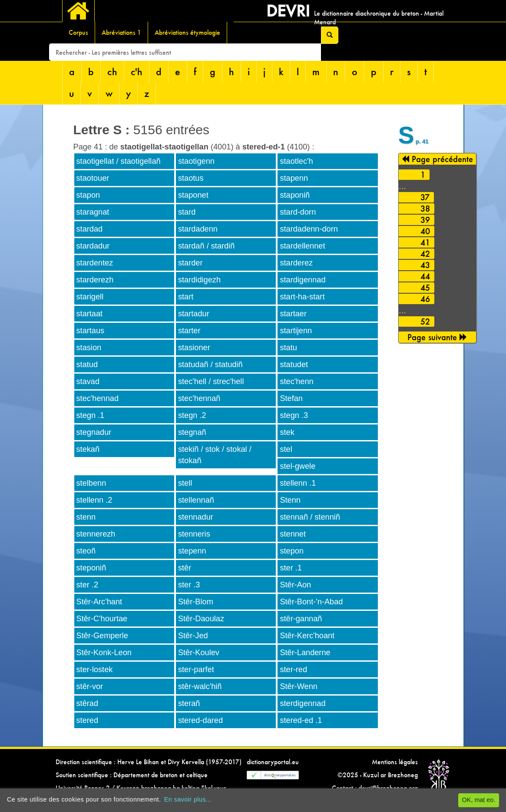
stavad (88, 381)
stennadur (196, 517)
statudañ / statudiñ (210, 365)
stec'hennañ (199, 398)
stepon (292, 551)
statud (87, 365)
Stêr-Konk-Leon (104, 653)
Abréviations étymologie (187, 32)
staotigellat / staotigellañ (119, 161)
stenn (86, 517)
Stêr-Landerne (305, 653)
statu (288, 348)
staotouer (93, 178)
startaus (91, 331)
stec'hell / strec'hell (211, 381)
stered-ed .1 (301, 720)
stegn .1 (91, 415)
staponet (193, 195)
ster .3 (189, 585)
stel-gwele (298, 466)
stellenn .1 (298, 483)
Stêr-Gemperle (102, 636)
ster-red (293, 669)
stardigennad (303, 280)
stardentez (95, 263)
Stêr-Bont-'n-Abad (311, 602)
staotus (191, 178)
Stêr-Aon (295, 585)
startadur (194, 314)
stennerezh (96, 534)
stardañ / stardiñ (206, 246)
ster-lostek (95, 669)
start (186, 297)
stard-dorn (298, 212)
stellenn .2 (94, 500)
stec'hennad (98, 398)
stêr (185, 568)
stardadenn (198, 229)
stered (88, 720)
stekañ (88, 449)
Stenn (290, 500)
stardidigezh (199, 280)
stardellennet (302, 246)
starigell (90, 297)
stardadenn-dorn (309, 229)
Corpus (78, 32)
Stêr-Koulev (199, 653)
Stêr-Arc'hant (99, 602)
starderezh (95, 280)
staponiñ (295, 195)
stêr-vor (90, 686)
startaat (90, 314)
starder (190, 263)
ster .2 (88, 585)
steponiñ (91, 568)
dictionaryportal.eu (273, 762)
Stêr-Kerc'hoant (307, 636)
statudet (294, 365)
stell (185, 483)
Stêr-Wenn (299, 686)
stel (286, 449)
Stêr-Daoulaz (201, 619)
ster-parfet (196, 669)
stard (187, 212)
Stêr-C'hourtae (102, 619)
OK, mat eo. (479, 800)
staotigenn (196, 161)
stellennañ (196, 500)
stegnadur (94, 432)
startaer (293, 314)
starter (189, 331)
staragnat (93, 212)
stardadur (93, 246)
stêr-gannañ (301, 619)
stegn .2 (192, 415)
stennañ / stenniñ (310, 517)
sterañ (189, 703)
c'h (137, 71)
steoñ (86, 551)
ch (112, 71)
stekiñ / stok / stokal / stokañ (215, 455)
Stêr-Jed (193, 636)
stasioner (194, 348)
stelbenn (91, 483)
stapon (88, 195)
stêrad (88, 703)
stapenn (294, 178)
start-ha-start (302, 297)
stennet (293, 534)
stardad (90, 229)
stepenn (192, 551)
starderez (296, 263)
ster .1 (291, 568)
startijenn (296, 331)
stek (287, 432)
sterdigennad (303, 703)
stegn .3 (294, 415)
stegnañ (192, 432)
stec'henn (296, 381)
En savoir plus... (188, 799)
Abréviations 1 (121, 32)
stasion (89, 348)
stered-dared (200, 720)
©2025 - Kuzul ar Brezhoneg (378, 775)
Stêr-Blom (196, 602)
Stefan (291, 398)
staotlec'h (296, 161)
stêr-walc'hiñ (200, 686)
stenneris (194, 534)
